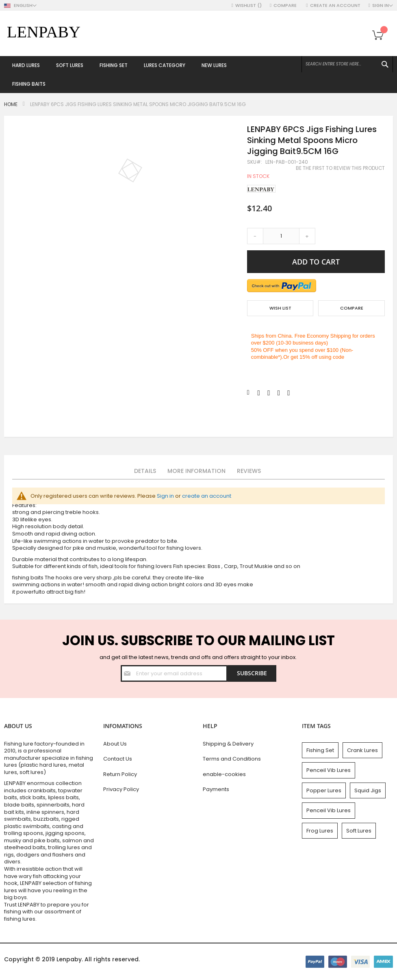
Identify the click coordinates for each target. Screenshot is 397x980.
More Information (196, 471)
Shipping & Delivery (228, 744)
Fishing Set (320, 750)
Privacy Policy (121, 789)
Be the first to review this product (340, 168)
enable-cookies (224, 774)
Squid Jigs (368, 790)
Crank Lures (362, 750)
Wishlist (248, 5)
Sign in (165, 496)
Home (11, 104)
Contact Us (118, 759)
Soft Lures (359, 831)
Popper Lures (324, 790)
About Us (115, 744)
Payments (216, 789)
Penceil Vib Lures (329, 770)
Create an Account (335, 5)
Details (145, 471)
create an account (207, 496)
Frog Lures (320, 831)
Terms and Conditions (232, 759)
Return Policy (120, 774)
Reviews (249, 471)
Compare (286, 5)
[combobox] (347, 64)
